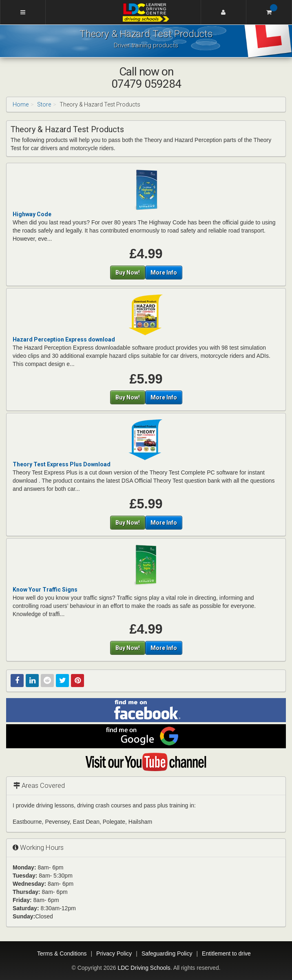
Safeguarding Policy (167, 953)
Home (21, 104)
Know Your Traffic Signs (45, 590)
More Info (164, 273)
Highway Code (32, 214)
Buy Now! (128, 273)
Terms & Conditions (62, 953)
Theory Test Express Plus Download (62, 464)
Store (44, 104)
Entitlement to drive (226, 953)
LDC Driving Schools (144, 968)
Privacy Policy (114, 953)
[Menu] (23, 12)
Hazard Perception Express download (64, 339)
